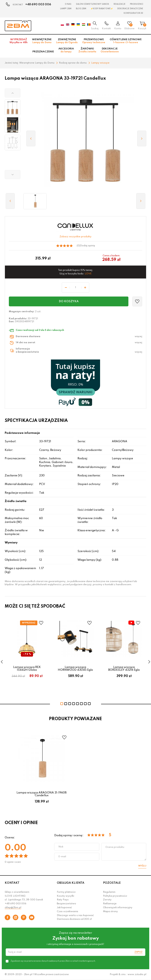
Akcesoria (66, 50)
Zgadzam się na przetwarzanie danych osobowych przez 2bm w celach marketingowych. (53, 961)
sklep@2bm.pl (13, 908)
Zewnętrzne (67, 41)
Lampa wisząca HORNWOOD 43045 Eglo (75, 669)
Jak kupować (64, 908)
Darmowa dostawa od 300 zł (74, 919)
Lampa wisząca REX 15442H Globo (27, 669)
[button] (13, 93)
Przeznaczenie (43, 52)
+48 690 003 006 (38, 5)
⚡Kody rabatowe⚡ (102, 9)
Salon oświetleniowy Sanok (93, 4)
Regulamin (109, 892)
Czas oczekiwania (67, 912)
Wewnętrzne (42, 41)
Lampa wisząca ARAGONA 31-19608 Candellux (42, 794)
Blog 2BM (81, 9)
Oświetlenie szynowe (126, 41)
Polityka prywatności (115, 896)
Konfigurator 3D (133, 13)
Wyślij (142, 866)
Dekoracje (110, 50)
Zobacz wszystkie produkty (75, 237)
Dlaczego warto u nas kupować (75, 915)
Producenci (137, 4)
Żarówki (87, 50)
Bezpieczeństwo (66, 904)
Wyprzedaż (18, 41)
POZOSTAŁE (112, 883)
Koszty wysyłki (65, 896)
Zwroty (107, 900)
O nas (68, 4)
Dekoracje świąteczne (130, 9)
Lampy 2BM (66, 9)
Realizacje (120, 4)
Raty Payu (63, 900)
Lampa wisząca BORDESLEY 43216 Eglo (124, 669)
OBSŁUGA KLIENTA (71, 883)
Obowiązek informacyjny (118, 908)
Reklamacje (110, 904)
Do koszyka (69, 301)
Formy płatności (66, 892)
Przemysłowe (94, 41)
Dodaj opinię (87, 246)
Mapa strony (110, 912)
